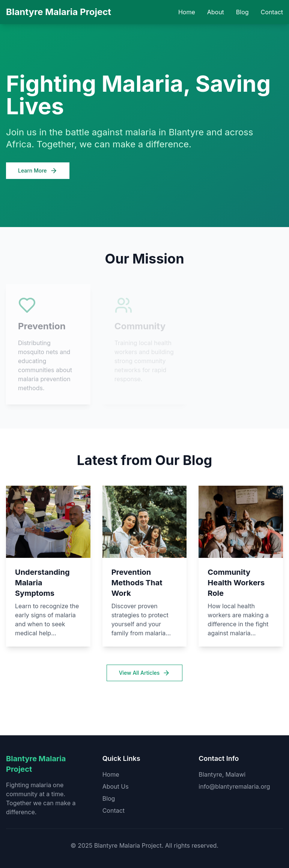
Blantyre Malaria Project (59, 12)
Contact (272, 12)
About (216, 12)
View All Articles (145, 673)
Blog (242, 12)
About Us (116, 786)
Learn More (38, 171)
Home (187, 12)
